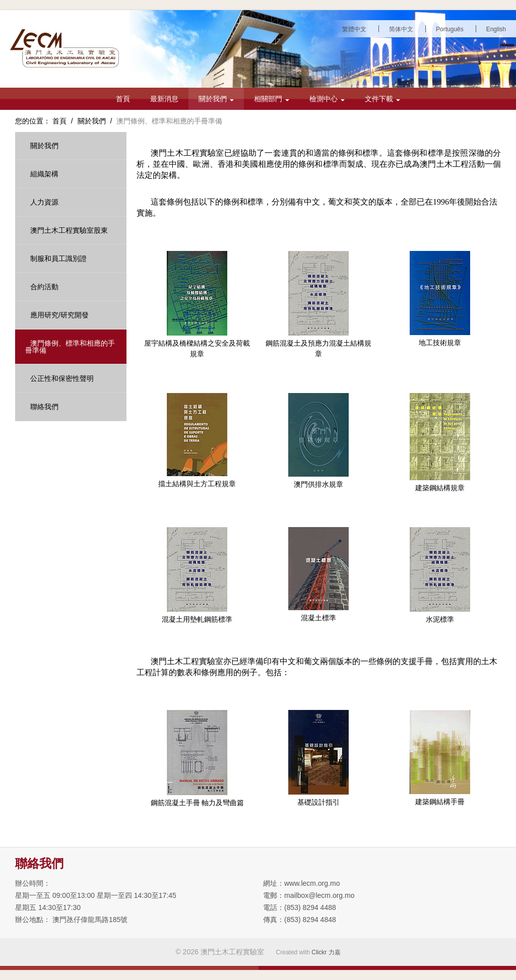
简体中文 (401, 29)
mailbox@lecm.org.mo (319, 895)
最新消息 (164, 99)
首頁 (123, 99)
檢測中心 (327, 99)
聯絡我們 (44, 407)
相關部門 (272, 99)
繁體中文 (354, 29)
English (496, 29)
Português (450, 29)
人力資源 (44, 202)
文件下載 (382, 99)
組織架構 (44, 174)
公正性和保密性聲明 (62, 378)
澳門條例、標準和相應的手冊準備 (70, 347)
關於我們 (216, 99)
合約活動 (44, 287)
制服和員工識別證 (58, 258)
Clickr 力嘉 (326, 952)
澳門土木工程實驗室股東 (69, 230)
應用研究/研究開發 (59, 315)
